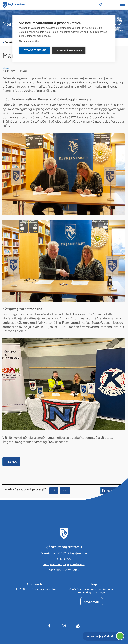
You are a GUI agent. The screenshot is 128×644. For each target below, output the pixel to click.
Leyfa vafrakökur (35, 50)
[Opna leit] (101, 4)
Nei (65, 491)
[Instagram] (64, 626)
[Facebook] (50, 626)
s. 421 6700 (64, 559)
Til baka (11, 462)
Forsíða (9, 42)
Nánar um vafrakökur (29, 41)
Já (54, 491)
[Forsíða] (14, 4)
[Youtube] (78, 626)
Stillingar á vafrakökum (69, 50)
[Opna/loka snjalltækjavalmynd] (122, 5)
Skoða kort (92, 602)
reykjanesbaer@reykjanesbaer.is (64, 564)
